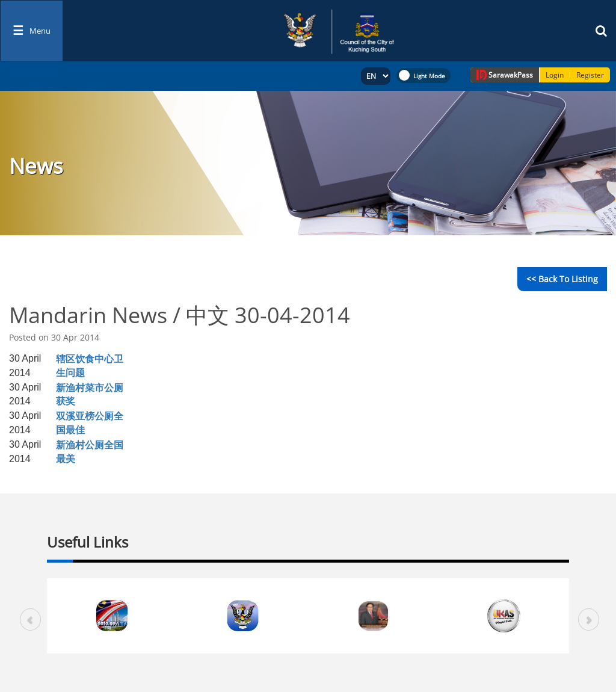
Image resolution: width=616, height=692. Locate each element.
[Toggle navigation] (32, 31)
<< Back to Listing (562, 279)
